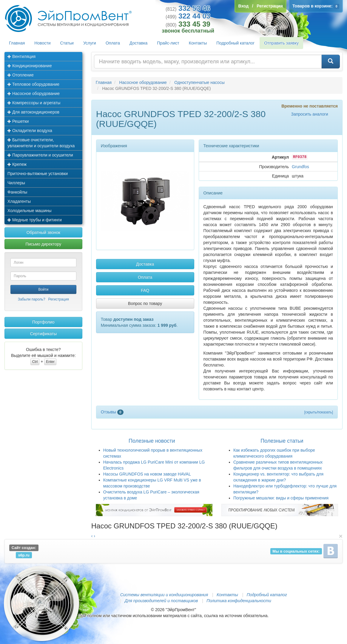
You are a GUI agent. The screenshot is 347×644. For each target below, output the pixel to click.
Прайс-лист (168, 43)
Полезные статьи (282, 441)
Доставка (138, 43)
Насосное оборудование (34, 93)
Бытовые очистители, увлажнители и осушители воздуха (41, 143)
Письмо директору (43, 244)
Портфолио (43, 322)
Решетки (18, 121)
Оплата (113, 43)
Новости (42, 43)
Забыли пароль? (32, 299)
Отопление (21, 75)
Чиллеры (16, 183)
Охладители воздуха (30, 131)
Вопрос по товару (145, 303)
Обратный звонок (43, 232)
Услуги (90, 43)
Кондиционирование (30, 66)
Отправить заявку (281, 43)
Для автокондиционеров (33, 112)
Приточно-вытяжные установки (38, 174)
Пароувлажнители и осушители (40, 155)
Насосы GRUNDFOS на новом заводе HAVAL (147, 474)
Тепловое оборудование (33, 84)
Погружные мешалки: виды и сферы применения (281, 498)
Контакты (198, 43)
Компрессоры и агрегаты (34, 103)
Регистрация (58, 299)
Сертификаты (43, 334)
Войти (44, 289)
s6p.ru (24, 555)
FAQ (145, 290)
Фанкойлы (17, 192)
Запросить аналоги (309, 114)
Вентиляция (21, 56)
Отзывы (112, 412)
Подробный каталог (235, 43)
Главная (17, 43)
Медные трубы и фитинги (35, 220)
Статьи (67, 43)
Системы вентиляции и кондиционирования (164, 595)
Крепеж (17, 164)
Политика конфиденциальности (239, 601)
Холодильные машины (30, 211)
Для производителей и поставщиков (161, 601)
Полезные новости (152, 441)
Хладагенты (19, 201)
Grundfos (300, 167)
